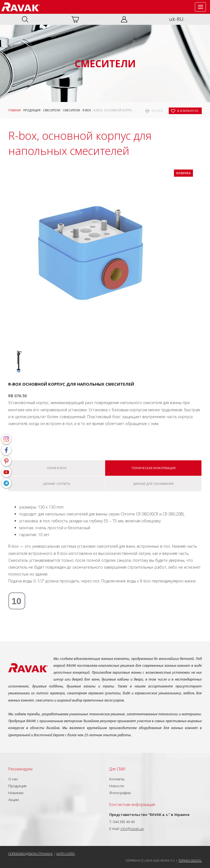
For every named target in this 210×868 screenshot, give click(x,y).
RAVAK (21, 7)
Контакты (117, 779)
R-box (87, 110)
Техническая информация (153, 468)
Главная (14, 110)
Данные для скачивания (153, 484)
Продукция (32, 110)
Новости (117, 786)
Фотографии (120, 793)
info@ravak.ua (132, 829)
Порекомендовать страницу (31, 854)
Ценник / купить (57, 484)
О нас (13, 779)
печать (157, 111)
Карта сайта (66, 854)
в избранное (188, 111)
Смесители (52, 110)
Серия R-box (57, 468)
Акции (13, 800)
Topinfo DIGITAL (190, 860)
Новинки (16, 793)
